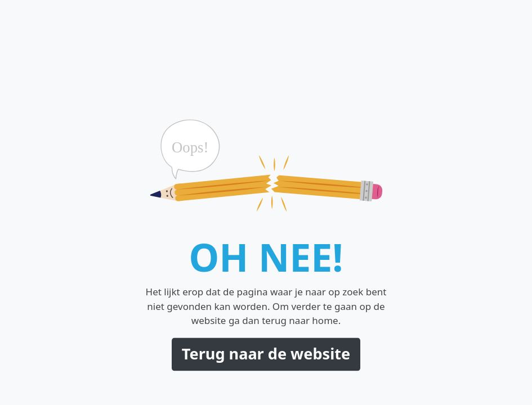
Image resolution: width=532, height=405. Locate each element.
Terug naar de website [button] (266, 354)
